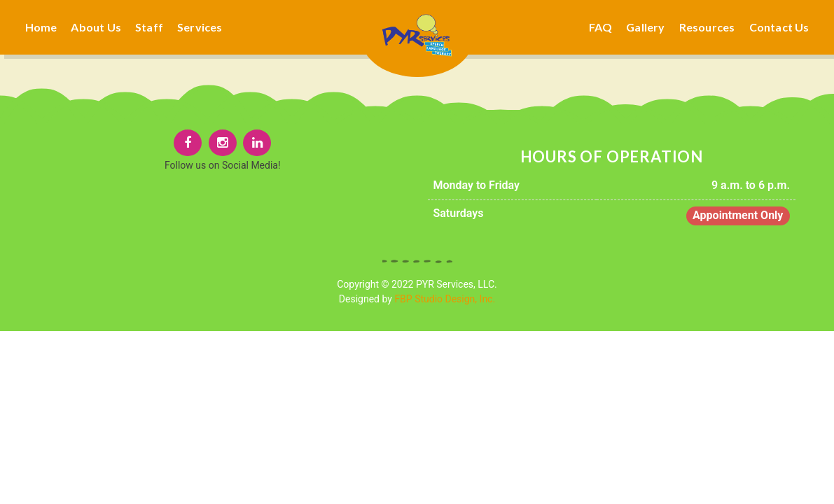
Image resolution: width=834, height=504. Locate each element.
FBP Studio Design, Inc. (445, 299)
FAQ (601, 27)
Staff (149, 27)
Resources (707, 27)
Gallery (645, 27)
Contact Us (779, 27)
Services (200, 27)
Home (41, 27)
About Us (96, 27)
